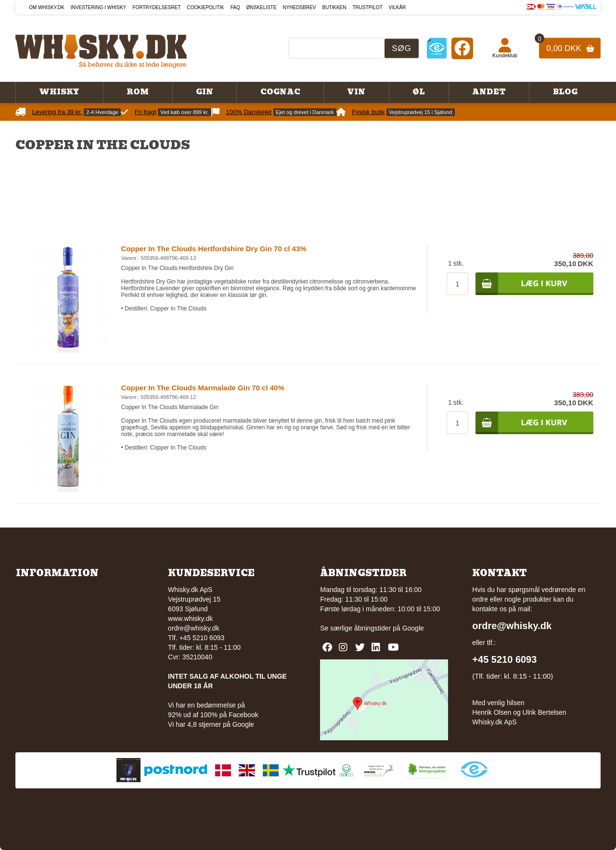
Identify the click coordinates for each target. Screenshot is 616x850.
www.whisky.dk (190, 618)
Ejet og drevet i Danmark (305, 112)
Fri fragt (146, 112)
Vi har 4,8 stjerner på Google (211, 724)
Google (413, 628)
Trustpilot (368, 7)
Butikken (334, 7)
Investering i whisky (99, 7)
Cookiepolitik (206, 7)
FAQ (235, 7)
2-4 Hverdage (102, 112)
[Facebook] (462, 48)
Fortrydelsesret (156, 7)
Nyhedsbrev (300, 7)
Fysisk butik (369, 112)
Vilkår (398, 7)
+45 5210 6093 (504, 659)
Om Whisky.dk (47, 7)
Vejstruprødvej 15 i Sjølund (420, 112)
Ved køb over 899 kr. (185, 112)
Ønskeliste (262, 7)
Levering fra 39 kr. (57, 112)
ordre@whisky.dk (194, 628)
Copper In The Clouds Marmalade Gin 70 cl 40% (203, 388)
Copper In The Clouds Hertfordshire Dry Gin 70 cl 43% (214, 249)
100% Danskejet (249, 112)
